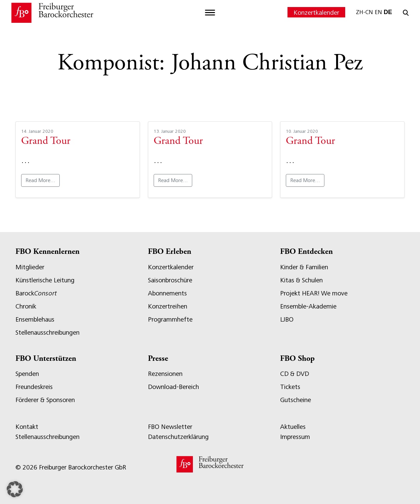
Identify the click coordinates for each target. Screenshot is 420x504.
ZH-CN (364, 12)
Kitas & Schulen (301, 280)
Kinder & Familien (304, 267)
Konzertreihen (168, 306)
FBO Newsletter (170, 427)
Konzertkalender (316, 13)
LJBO (287, 319)
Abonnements (167, 293)
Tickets (290, 387)
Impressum (295, 437)
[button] (15, 489)
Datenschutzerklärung (178, 437)
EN (378, 12)
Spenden (27, 374)
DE (388, 12)
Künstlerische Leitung (45, 280)
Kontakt (27, 427)
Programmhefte (170, 319)
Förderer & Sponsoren (45, 400)
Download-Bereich (173, 387)
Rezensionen (165, 374)
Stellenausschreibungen (47, 332)
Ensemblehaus (35, 319)
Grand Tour (46, 142)
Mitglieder (30, 267)
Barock (36, 293)
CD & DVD (295, 374)
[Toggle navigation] (210, 13)
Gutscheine (296, 400)
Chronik (26, 306)
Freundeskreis (34, 387)
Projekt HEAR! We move (314, 293)
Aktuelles (293, 427)
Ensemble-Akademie (308, 306)
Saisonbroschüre (170, 280)
